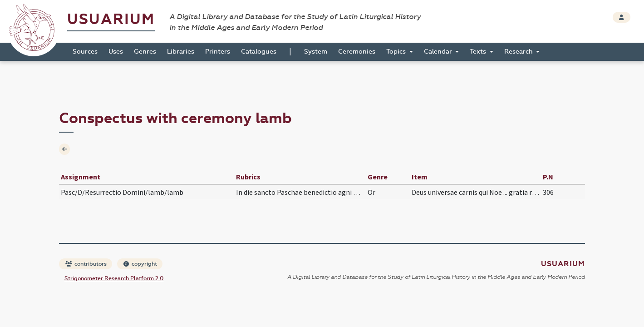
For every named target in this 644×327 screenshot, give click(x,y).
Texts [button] (479, 52)
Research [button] (519, 52)
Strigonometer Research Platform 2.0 (114, 278)
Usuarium (111, 19)
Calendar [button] (439, 52)
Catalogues (259, 52)
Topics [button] (397, 52)
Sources (85, 52)
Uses (116, 52)
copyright (140, 264)
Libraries (181, 52)
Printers (218, 52)
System (316, 52)
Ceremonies (357, 52)
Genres (145, 52)
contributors (86, 264)
